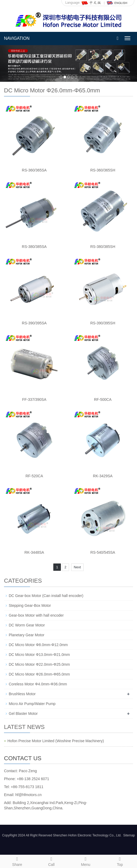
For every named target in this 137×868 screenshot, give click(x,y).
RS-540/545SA (103, 552)
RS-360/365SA (34, 170)
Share (17, 861)
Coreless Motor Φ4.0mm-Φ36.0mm (38, 684)
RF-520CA (34, 476)
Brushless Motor (22, 694)
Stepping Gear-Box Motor (30, 605)
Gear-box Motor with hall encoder (36, 615)
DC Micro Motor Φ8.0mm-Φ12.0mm (38, 645)
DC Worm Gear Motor (27, 625)
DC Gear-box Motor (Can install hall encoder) (46, 596)
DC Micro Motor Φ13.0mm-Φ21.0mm (39, 655)
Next (77, 567)
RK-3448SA (34, 552)
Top (120, 861)
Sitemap (129, 835)
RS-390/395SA (34, 323)
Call (51, 861)
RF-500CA (103, 399)
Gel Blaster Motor (23, 714)
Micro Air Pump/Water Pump (32, 704)
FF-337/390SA (34, 399)
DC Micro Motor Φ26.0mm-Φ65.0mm (39, 674)
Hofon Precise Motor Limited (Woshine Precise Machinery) (56, 741)
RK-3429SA (103, 476)
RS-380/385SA (34, 247)
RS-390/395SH (103, 323)
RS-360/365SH (103, 170)
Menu (86, 861)
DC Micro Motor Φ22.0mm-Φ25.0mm (39, 664)
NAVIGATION (17, 38)
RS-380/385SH (103, 247)
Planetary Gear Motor (27, 635)
